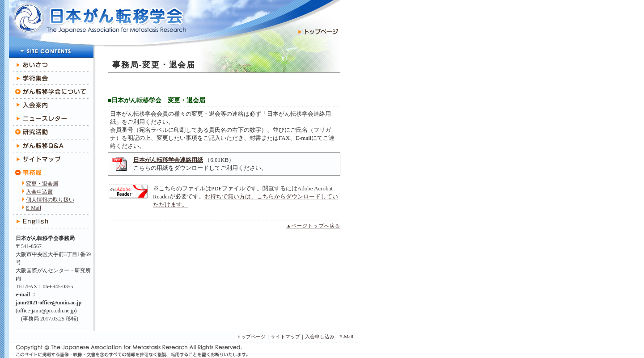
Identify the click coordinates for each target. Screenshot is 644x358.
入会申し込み (320, 337)
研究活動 (51, 132)
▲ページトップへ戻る (313, 226)
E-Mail (34, 208)
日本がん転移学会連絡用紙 (168, 160)
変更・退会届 (42, 184)
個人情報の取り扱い (50, 200)
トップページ (251, 337)
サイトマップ (285, 337)
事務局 (51, 173)
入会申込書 (39, 192)
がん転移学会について (51, 92)
